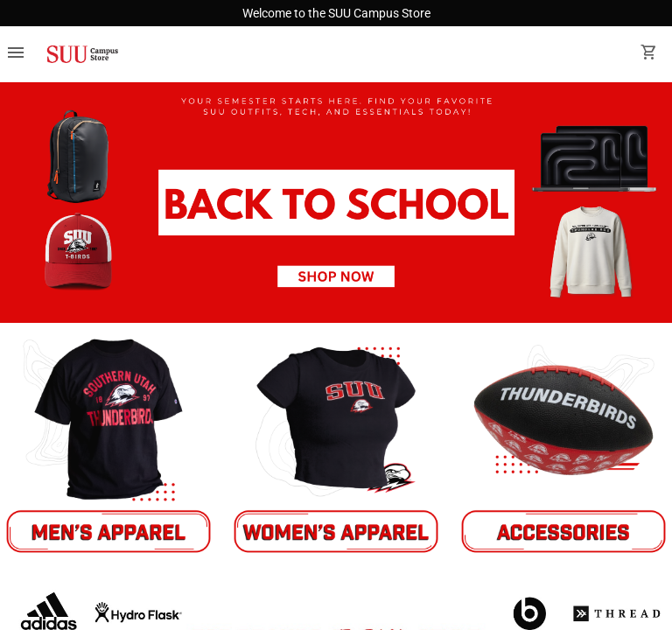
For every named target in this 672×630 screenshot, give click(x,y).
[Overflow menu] (16, 54)
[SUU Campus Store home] (82, 54)
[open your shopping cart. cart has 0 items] (649, 54)
